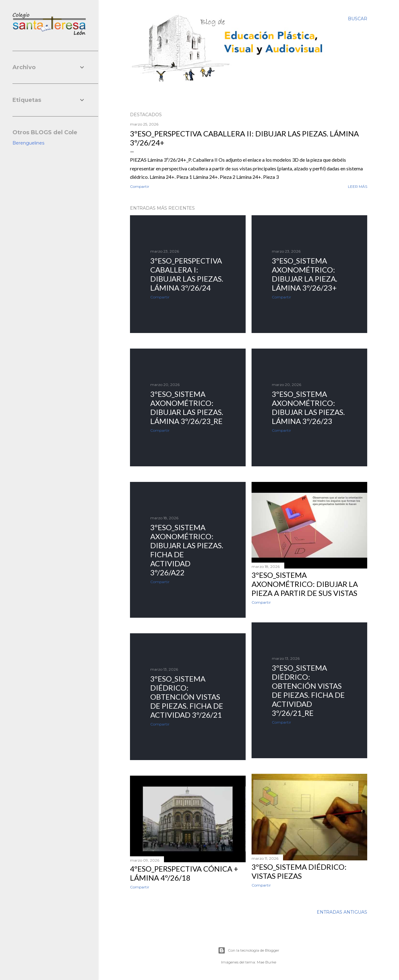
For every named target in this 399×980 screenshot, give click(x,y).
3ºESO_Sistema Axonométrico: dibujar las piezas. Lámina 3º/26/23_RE (187, 407)
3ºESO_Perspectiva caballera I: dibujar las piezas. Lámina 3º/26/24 (187, 274)
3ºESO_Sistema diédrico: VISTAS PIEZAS (299, 871)
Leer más (358, 186)
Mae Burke (267, 962)
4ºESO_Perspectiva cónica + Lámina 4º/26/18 (184, 873)
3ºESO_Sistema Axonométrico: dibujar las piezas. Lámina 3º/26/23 (308, 407)
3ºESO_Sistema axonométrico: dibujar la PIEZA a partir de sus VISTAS (305, 584)
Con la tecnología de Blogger (249, 950)
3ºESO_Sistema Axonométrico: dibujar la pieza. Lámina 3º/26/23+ (305, 274)
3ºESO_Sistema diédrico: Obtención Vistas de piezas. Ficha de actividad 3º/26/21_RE (308, 690)
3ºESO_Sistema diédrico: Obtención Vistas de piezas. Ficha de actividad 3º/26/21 (187, 697)
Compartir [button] (140, 186)
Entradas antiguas (342, 912)
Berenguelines (28, 143)
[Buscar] (358, 19)
